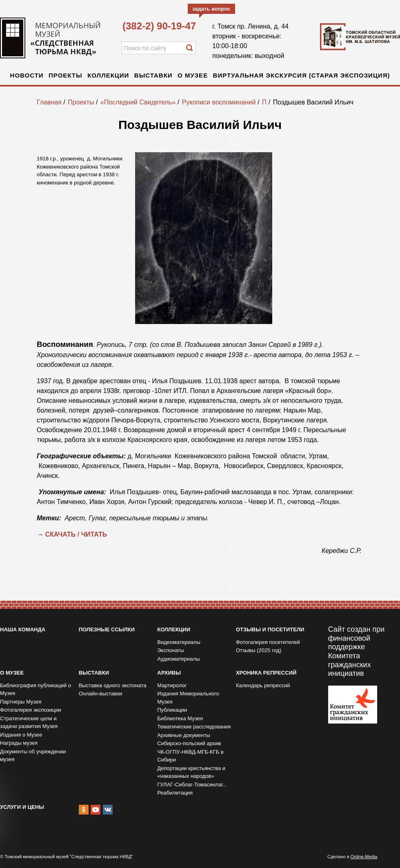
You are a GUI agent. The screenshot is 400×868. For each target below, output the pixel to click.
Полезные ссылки (107, 629)
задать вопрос (211, 9)
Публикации (172, 710)
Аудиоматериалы (178, 659)
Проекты (66, 75)
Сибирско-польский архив (189, 743)
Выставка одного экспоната (113, 685)
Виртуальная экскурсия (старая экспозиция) (302, 75)
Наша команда (23, 629)
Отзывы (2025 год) (259, 650)
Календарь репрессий (263, 685)
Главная (49, 102)
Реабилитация (175, 793)
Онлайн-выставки (101, 694)
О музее (193, 75)
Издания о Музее (21, 735)
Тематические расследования (194, 727)
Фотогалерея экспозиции (31, 710)
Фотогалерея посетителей (268, 642)
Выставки (153, 75)
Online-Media (364, 857)
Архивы (169, 673)
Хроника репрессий (266, 673)
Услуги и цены (22, 807)
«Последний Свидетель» (138, 102)
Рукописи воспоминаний (219, 102)
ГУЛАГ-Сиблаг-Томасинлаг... (192, 785)
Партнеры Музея (21, 702)
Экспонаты (170, 650)
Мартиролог (172, 685)
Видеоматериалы (179, 642)
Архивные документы (183, 735)
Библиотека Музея (180, 718)
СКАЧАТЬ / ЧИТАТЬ (77, 534)
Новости (27, 75)
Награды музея (19, 743)
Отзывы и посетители (270, 629)
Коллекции (108, 75)
